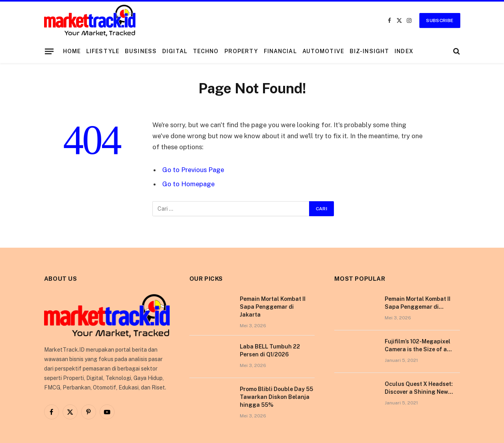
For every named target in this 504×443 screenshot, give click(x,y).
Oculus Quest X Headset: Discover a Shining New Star (419, 388)
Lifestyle (103, 51)
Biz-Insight (369, 51)
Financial (280, 51)
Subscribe (440, 20)
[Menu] (49, 51)
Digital (175, 51)
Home (72, 51)
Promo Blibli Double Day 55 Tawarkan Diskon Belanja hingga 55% (276, 397)
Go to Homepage (188, 184)
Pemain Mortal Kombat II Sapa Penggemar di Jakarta (273, 307)
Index (404, 51)
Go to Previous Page (193, 170)
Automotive (323, 51)
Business (141, 51)
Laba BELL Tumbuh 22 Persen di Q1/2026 (270, 350)
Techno (206, 51)
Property (241, 51)
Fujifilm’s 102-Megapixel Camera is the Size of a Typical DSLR (418, 346)
